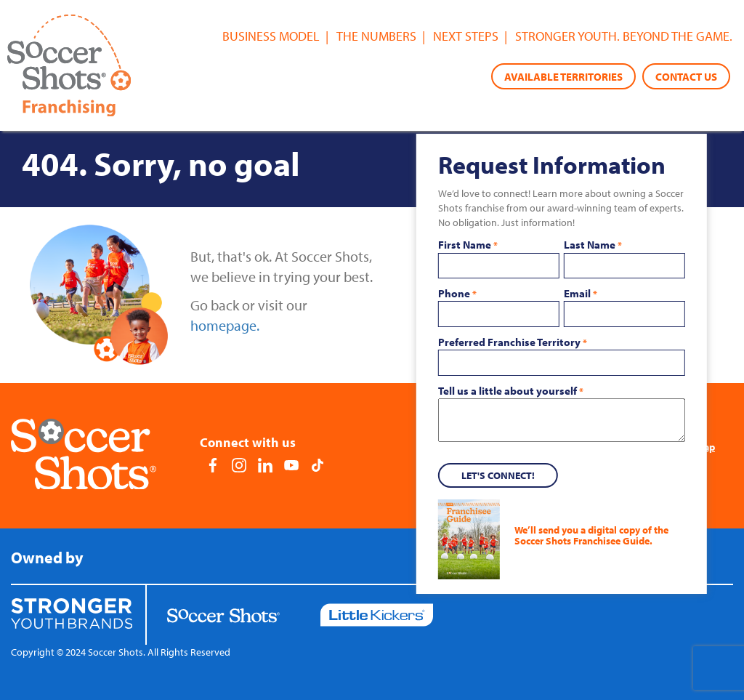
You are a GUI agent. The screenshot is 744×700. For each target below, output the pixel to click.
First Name (468, 245)
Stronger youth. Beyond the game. (624, 36)
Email (581, 294)
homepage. (225, 325)
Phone (457, 294)
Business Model (271, 36)
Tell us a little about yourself (511, 391)
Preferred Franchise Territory (513, 342)
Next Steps (466, 36)
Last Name (593, 245)
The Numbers (376, 36)
